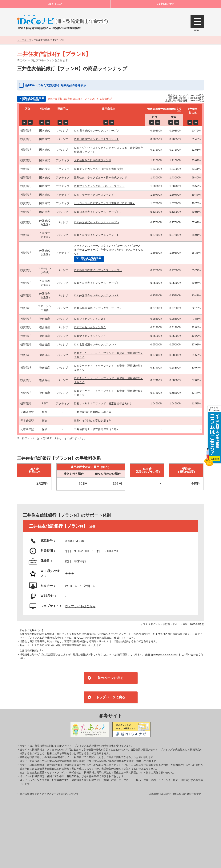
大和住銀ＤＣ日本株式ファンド (93, 160)
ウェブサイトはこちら (80, 606)
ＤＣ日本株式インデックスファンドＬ (97, 139)
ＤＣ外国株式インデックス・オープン (97, 222)
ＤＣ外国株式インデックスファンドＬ (97, 235)
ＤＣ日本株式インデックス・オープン (97, 131)
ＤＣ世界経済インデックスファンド (95, 344)
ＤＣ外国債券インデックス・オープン (97, 283)
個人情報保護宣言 (30, 794)
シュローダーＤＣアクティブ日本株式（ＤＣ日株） (105, 203)
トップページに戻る (111, 697)
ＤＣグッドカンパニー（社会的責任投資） (99, 169)
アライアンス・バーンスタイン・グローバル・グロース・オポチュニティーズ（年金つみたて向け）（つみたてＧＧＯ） (109, 250)
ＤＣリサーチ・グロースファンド (94, 195)
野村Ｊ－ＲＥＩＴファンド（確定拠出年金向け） (103, 403)
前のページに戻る (110, 678)
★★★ (70, 574)
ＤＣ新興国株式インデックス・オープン (98, 270)
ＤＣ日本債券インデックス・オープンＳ (98, 212)
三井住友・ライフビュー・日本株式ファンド (101, 177)
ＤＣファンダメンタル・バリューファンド (99, 186)
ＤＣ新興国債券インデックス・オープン (98, 308)
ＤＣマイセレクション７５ (90, 336)
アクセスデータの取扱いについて (60, 794)
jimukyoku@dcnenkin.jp (165, 655)
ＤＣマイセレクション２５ (90, 319)
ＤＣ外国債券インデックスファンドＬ (97, 295)
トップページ (24, 40)
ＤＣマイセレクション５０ (90, 327)
